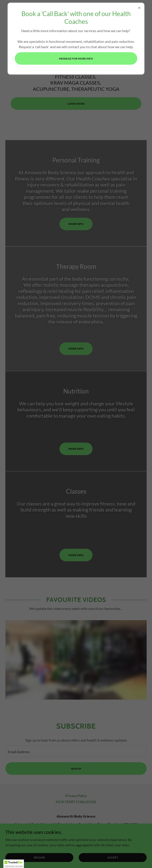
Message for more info (76, 59)
